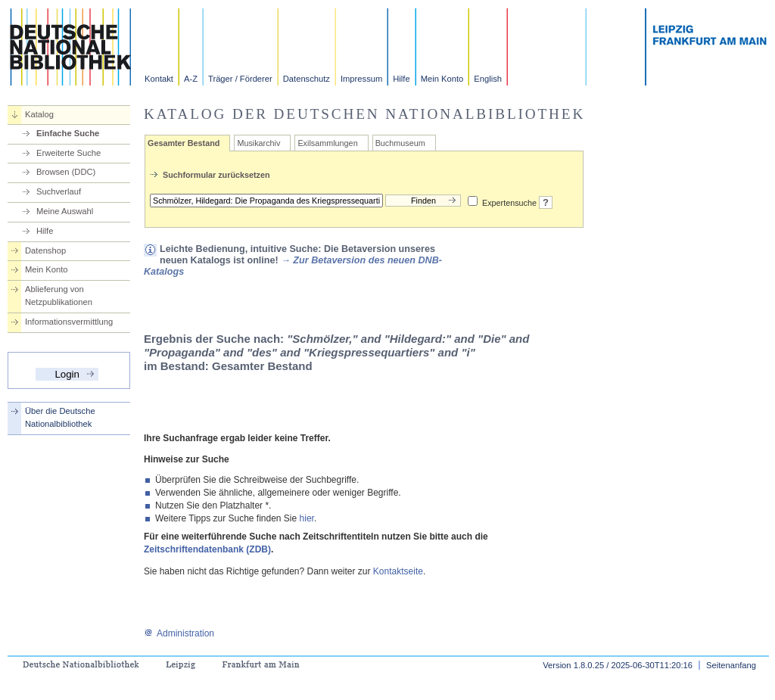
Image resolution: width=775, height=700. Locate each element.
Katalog (39, 114)
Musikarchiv (258, 143)
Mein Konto (442, 79)
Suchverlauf (59, 191)
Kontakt (159, 79)
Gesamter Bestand (184, 143)
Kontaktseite (398, 571)
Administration (179, 633)
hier (307, 518)
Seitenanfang (731, 665)
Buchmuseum (400, 143)
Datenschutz (307, 79)
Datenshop (45, 250)
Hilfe (401, 79)
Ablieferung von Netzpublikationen (59, 296)
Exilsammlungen (327, 143)
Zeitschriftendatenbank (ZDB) (207, 549)
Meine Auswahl (65, 211)
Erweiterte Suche (68, 153)
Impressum (361, 79)
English (488, 79)
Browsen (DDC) (66, 172)
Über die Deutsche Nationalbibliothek (60, 417)
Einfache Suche (68, 133)
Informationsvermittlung (69, 322)
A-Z (191, 79)
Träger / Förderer (240, 79)
